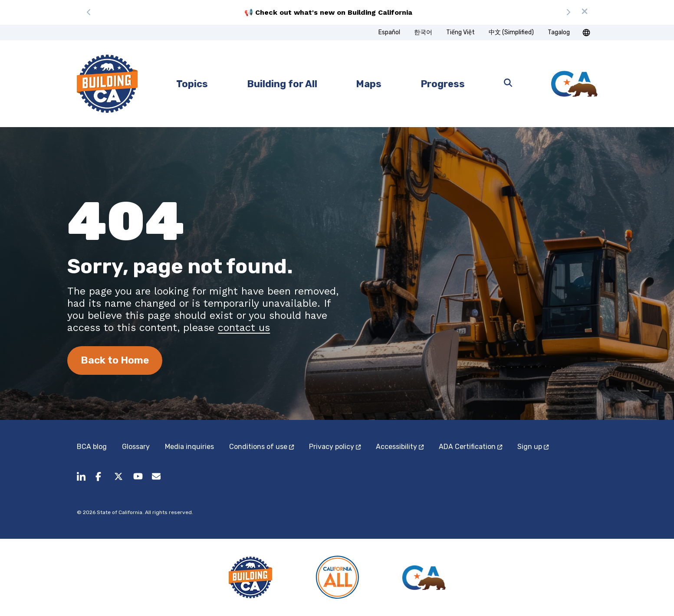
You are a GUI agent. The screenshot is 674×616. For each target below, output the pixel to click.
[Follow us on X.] (119, 482)
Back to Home (115, 360)
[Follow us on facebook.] (100, 482)
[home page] (107, 84)
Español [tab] (389, 32)
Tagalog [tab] (559, 32)
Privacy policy (335, 447)
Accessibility (400, 447)
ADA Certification (470, 447)
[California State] (574, 84)
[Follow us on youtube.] (138, 482)
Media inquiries (189, 447)
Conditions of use (261, 447)
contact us (244, 328)
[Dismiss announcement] (585, 12)
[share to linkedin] (81, 482)
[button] (586, 33)
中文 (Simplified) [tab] (511, 32)
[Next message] (568, 13)
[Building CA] (250, 577)
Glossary (136, 447)
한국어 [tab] (423, 32)
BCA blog (92, 447)
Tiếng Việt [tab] (460, 32)
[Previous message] (89, 13)
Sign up (533, 447)
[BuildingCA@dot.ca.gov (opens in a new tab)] (156, 482)
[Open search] (508, 84)
